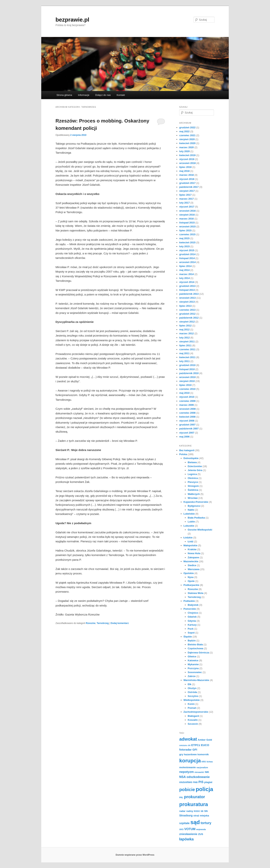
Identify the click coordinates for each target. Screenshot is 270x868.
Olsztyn (192, 688)
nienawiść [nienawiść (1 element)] (199, 772)
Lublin (191, 522)
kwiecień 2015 (187, 242)
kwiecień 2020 (187, 143)
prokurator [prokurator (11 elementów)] (194, 797)
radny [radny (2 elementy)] (190, 811)
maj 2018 (184, 171)
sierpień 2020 (187, 139)
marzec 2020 (186, 147)
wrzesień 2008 (187, 409)
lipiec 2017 (185, 195)
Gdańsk (192, 617)
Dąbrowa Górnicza (198, 653)
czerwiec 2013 (187, 310)
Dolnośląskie (191, 458)
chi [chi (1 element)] (189, 745)
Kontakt (121, 95)
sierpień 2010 (187, 381)
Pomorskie (190, 609)
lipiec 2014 (185, 266)
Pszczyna (193, 668)
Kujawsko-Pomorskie (196, 502)
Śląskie (188, 637)
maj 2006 (184, 437)
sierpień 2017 (187, 191)
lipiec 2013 (185, 306)
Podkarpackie (192, 585)
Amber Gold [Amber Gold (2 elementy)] (205, 740)
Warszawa (193, 569)
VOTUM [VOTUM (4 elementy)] (190, 829)
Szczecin (193, 724)
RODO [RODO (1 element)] (197, 811)
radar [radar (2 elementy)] (182, 811)
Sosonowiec (195, 672)
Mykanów (193, 664)
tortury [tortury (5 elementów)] (206, 823)
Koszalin (193, 720)
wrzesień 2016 (187, 211)
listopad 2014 (187, 258)
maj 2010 (184, 393)
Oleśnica (193, 478)
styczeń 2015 (187, 250)
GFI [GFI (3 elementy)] (195, 750)
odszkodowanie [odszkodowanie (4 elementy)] (198, 777)
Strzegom (193, 486)
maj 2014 (184, 270)
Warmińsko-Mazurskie (196, 680)
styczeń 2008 (187, 421)
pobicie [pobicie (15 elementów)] (187, 789)
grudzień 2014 (187, 254)
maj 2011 (184, 353)
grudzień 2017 (187, 183)
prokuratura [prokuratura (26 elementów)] (194, 804)
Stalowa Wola (196, 593)
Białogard (193, 716)
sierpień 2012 (187, 322)
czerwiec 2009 (187, 401)
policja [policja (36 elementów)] (204, 789)
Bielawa (192, 462)
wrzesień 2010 (187, 377)
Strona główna (64, 95)
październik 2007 (189, 429)
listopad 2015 (187, 223)
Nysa (191, 577)
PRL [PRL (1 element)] (181, 797)
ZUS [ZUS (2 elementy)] (201, 834)
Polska (183, 454)
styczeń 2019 (187, 159)
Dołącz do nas (103, 95)
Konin (191, 704)
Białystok (193, 605)
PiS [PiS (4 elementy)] (201, 782)
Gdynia (192, 621)
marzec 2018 (186, 175)
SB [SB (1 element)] (202, 811)
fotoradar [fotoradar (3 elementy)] (185, 750)
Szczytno (193, 696)
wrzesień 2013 (187, 298)
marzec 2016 (186, 219)
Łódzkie (188, 538)
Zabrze (192, 676)
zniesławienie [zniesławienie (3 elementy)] (188, 834)
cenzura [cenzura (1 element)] (183, 745)
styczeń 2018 (187, 179)
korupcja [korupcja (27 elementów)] (190, 761)
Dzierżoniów (195, 466)
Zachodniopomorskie (196, 712)
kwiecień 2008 (187, 417)
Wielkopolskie (192, 700)
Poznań (192, 708)
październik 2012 (189, 318)
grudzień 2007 (187, 425)
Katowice (193, 660)
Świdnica (193, 490)
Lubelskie (189, 514)
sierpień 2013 (187, 302)
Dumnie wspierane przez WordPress (135, 855)
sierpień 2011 (187, 342)
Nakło (191, 510)
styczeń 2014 (187, 282)
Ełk (190, 684)
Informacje (84, 95)
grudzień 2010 (187, 365)
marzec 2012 (186, 333)
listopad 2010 (187, 369)
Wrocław (193, 498)
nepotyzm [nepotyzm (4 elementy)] (186, 772)
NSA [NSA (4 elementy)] (183, 777)
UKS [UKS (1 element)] (181, 829)
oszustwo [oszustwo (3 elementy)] (186, 782)
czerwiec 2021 (187, 135)
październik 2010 (189, 373)
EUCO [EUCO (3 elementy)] (205, 745)
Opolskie (189, 573)
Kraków (192, 549)
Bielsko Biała (195, 644)
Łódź (190, 541)
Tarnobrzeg (103, 623)
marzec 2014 (186, 274)
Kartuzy (192, 625)
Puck (191, 629)
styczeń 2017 (187, 207)
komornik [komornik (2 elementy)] (203, 754)
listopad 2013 (187, 290)
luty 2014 (184, 278)
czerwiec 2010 (187, 389)
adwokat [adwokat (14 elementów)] (188, 739)
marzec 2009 (186, 405)
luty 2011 (184, 361)
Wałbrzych (194, 494)
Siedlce (192, 565)
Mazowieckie (191, 561)
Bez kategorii (187, 450)
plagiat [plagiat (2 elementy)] (208, 782)
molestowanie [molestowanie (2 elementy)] (187, 767)
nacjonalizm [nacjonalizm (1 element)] (202, 767)
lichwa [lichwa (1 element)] (210, 762)
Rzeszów (91, 623)
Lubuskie (189, 526)
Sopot (191, 633)
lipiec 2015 (185, 230)
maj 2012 (184, 330)
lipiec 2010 (185, 385)
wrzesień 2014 (187, 262)
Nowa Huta (194, 553)
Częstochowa (195, 648)
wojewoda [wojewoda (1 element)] (201, 829)
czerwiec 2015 (187, 234)
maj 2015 (184, 238)
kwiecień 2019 (187, 155)
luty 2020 (184, 151)
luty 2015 (184, 246)
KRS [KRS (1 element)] (204, 762)
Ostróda (192, 692)
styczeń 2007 (187, 433)
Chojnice (193, 613)
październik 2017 (189, 187)
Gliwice (192, 656)
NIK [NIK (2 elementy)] (207, 772)
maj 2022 (184, 131)
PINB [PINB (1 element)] (195, 782)
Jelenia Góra (195, 470)
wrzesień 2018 (187, 163)
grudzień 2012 (187, 314)
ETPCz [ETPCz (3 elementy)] (196, 745)
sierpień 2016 (187, 215)
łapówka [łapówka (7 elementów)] (186, 839)
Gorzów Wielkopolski (200, 530)
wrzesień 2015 (187, 227)
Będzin (192, 641)
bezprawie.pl (72, 20)
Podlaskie (189, 601)
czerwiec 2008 (187, 413)
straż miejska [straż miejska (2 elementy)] (201, 816)
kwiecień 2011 (187, 357)
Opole (191, 581)
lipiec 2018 (185, 167)
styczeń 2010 (187, 397)
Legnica (192, 474)
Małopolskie (190, 545)
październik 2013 (189, 294)
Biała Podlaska (196, 518)
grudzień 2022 (187, 127)
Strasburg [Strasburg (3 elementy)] (186, 815)
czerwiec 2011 (187, 349)
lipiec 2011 (185, 345)
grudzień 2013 (187, 286)
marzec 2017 (186, 199)
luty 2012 (184, 338)
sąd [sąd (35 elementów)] (195, 822)
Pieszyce (193, 482)
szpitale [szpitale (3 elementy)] (184, 823)
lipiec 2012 (185, 326)
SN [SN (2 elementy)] (206, 811)
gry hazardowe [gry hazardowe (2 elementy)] (188, 754)
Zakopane (193, 557)
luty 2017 (184, 203)
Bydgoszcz (194, 506)
